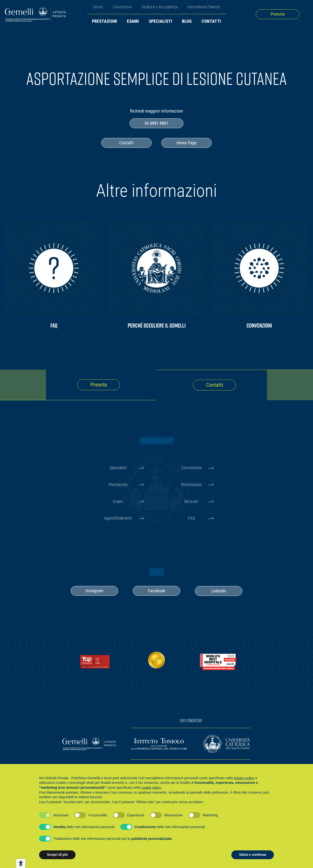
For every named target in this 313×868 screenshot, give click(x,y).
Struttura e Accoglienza (160, 7)
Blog (187, 21)
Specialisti (160, 21)
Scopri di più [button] (57, 855)
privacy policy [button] (244, 778)
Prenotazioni (191, 485)
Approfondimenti (118, 518)
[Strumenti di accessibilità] (21, 863)
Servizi (98, 7)
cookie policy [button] (151, 788)
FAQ (191, 518)
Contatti (211, 21)
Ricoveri (191, 501)
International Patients (204, 7)
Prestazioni (105, 21)
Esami (133, 21)
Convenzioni (122, 7)
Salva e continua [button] (253, 855)
